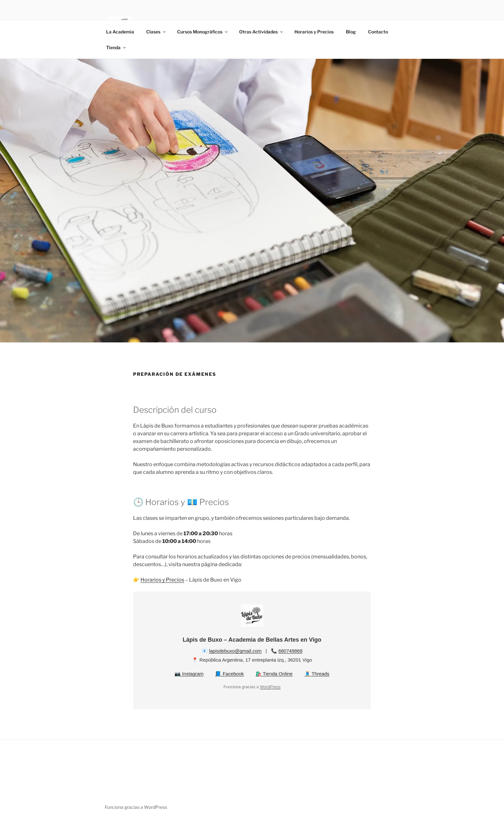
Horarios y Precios (314, 32)
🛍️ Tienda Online (274, 674)
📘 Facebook (229, 674)
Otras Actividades (261, 32)
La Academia (120, 32)
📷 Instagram (189, 674)
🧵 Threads (317, 674)
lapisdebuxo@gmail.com (235, 651)
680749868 (290, 651)
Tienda (116, 47)
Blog (351, 32)
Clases (156, 32)
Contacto (378, 32)
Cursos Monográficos (203, 32)
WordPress (270, 687)
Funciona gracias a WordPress (136, 807)
